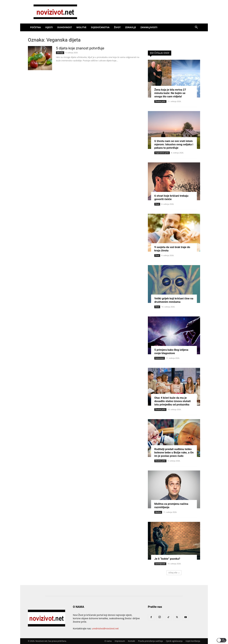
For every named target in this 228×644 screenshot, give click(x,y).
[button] (196, 28)
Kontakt (131, 641)
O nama (108, 641)
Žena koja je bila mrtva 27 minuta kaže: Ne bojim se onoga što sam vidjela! (170, 93)
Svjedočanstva (100, 27)
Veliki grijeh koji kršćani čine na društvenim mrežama (174, 300)
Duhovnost (65, 27)
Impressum (120, 641)
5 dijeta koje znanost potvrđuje (80, 48)
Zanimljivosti (149, 27)
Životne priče (160, 101)
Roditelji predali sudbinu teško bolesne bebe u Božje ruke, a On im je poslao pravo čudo (174, 452)
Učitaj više (174, 573)
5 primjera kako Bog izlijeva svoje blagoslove (171, 351)
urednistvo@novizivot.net (105, 628)
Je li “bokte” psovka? (167, 559)
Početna (35, 27)
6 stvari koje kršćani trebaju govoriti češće (171, 197)
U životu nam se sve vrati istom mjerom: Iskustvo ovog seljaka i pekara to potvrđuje (174, 144)
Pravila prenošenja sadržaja (150, 641)
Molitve (81, 27)
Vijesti (49, 27)
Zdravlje (131, 27)
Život (117, 27)
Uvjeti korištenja (193, 641)
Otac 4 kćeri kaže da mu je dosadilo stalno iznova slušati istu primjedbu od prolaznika (173, 401)
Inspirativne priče (162, 153)
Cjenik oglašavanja (174, 641)
